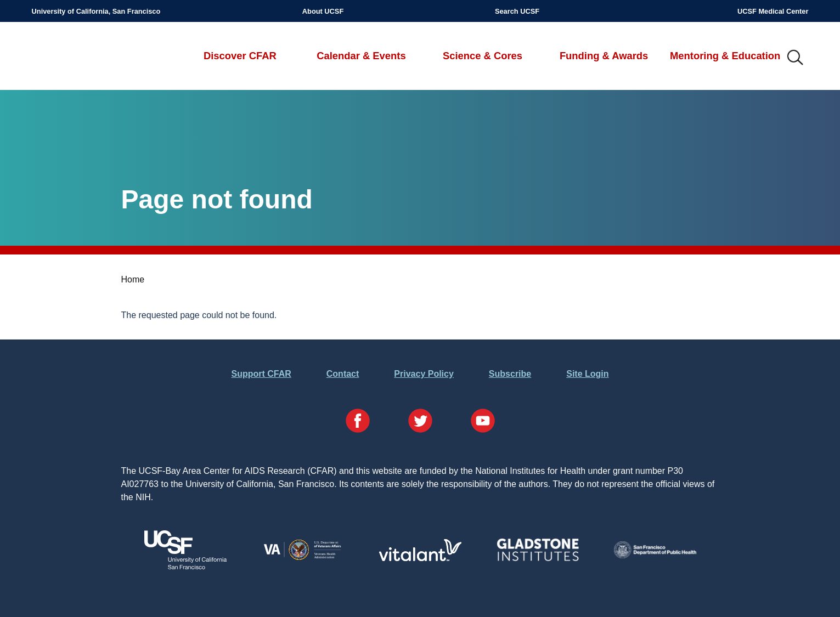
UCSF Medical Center (773, 11)
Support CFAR (261, 374)
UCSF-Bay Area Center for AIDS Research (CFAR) (89, 58)
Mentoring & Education (725, 56)
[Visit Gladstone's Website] (538, 559)
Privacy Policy (424, 374)
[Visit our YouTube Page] (483, 423)
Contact (343, 374)
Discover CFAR (240, 56)
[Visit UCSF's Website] (185, 566)
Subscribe (510, 374)
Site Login (587, 374)
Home (133, 279)
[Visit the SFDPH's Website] (655, 555)
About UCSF (323, 11)
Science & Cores (483, 56)
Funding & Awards (604, 56)
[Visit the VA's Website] (303, 559)
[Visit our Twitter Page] (420, 423)
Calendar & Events (361, 56)
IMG (796, 58)
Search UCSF (517, 11)
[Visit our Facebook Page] (358, 423)
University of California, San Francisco (96, 11)
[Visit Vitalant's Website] (420, 558)
